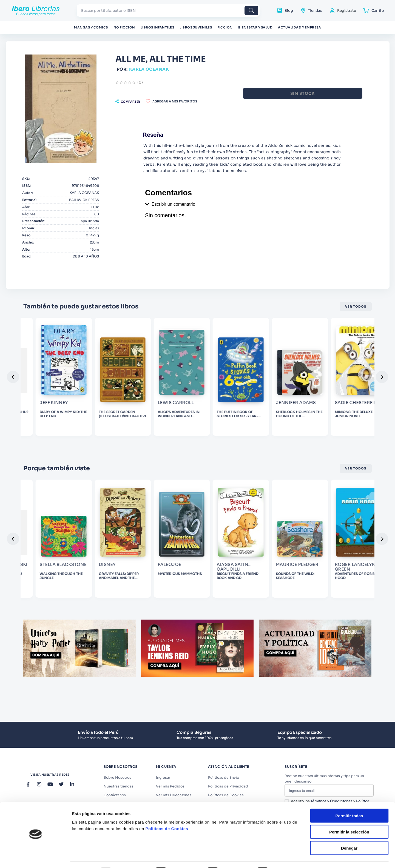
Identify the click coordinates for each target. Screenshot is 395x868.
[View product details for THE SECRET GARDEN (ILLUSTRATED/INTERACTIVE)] (56, 427)
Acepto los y (330, 844)
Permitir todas (349, 735)
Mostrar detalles (297, 792)
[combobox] (168, 11)
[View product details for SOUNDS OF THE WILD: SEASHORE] (268, 605)
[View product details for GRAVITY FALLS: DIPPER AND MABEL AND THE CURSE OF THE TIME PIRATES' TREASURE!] (56, 605)
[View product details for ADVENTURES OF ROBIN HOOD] (339, 605)
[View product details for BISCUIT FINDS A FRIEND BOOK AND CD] (197, 605)
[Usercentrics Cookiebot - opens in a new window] (35, 792)
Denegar (349, 767)
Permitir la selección (349, 751)
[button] (128, 101)
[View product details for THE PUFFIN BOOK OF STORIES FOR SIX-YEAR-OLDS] (197, 427)
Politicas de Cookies (167, 748)
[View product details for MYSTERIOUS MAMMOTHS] (127, 605)
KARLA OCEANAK (149, 69)
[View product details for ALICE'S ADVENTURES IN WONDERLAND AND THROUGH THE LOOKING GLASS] (127, 427)
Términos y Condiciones (332, 842)
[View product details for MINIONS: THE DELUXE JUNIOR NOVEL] (339, 427)
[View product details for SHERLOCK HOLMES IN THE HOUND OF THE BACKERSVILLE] (268, 427)
